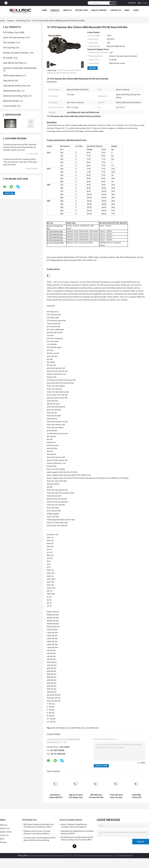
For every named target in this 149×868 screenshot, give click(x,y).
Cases (136, 10)
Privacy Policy (23, 856)
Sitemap (3, 842)
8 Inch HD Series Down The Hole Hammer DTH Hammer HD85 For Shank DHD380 (116, 796)
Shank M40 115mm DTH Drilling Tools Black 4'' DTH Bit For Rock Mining (137, 796)
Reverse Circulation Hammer (16, 53)
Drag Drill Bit (9, 81)
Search (113, 3)
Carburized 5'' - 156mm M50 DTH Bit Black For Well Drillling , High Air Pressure (56, 796)
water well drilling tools (60, 728)
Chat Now (132, 3)
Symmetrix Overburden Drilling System (20, 68)
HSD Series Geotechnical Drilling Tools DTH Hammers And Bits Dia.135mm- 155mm (39, 826)
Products (55, 10)
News (127, 10)
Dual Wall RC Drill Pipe (13, 63)
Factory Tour (81, 10)
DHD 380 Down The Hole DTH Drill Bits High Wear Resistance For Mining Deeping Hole (96, 796)
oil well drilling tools (77, 728)
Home (44, 10)
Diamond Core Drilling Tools (15, 96)
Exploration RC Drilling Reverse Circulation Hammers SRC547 (77, 832)
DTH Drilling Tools (23, 21)
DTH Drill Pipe (9, 48)
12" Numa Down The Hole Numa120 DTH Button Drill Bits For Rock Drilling (40, 839)
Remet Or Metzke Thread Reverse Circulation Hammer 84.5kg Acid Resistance (74, 826)
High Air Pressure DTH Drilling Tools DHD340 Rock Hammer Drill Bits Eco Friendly (76, 796)
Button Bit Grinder (11, 101)
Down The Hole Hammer (14, 38)
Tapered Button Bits (12, 91)
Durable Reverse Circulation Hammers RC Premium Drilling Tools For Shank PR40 (77, 839)
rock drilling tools (92, 728)
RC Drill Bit (8, 58)
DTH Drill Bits (9, 43)
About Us (67, 10)
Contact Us (116, 10)
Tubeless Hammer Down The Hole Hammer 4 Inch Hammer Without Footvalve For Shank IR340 (37, 833)
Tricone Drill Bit (10, 106)
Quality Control (99, 10)
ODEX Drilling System (12, 76)
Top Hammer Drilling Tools (15, 86)
